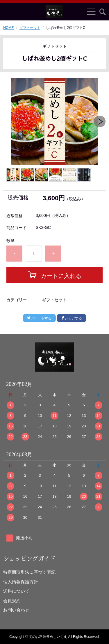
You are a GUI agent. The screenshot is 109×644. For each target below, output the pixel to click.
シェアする (72, 318)
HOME (8, 28)
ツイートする (39, 318)
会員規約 (12, 601)
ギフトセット (30, 28)
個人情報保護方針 (21, 582)
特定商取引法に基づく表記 (29, 572)
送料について (16, 591)
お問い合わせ (16, 610)
